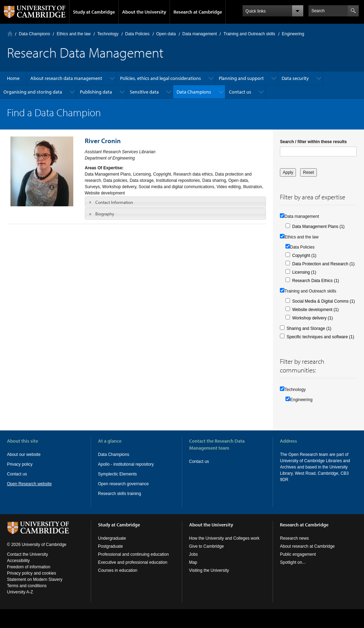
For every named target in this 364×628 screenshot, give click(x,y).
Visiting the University (209, 570)
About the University (144, 12)
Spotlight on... (293, 562)
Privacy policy (20, 464)
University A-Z (20, 592)
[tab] (176, 202)
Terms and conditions (27, 586)
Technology (108, 34)
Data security (295, 78)
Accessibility (18, 561)
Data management (200, 34)
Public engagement (298, 554)
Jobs (194, 554)
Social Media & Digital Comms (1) (323, 301)
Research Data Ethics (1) (315, 281)
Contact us (240, 92)
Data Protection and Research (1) (323, 264)
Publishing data (96, 92)
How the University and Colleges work (224, 538)
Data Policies (138, 34)
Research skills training (120, 494)
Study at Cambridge (94, 12)
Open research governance (123, 484)
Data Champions (34, 34)
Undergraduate (112, 538)
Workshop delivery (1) (312, 318)
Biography (105, 214)
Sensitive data (144, 92)
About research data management (66, 78)
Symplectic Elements (117, 474)
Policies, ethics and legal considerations (161, 78)
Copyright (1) (304, 256)
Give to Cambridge (207, 546)
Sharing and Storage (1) (309, 328)
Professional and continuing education (133, 554)
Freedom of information (29, 567)
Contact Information (114, 202)
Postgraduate (110, 546)
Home (10, 34)
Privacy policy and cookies (32, 573)
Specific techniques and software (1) (320, 337)
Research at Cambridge (198, 12)
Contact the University (27, 554)
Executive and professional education (133, 562)
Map (193, 562)
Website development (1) (315, 310)
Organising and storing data (33, 92)
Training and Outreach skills (249, 34)
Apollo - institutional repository (126, 464)
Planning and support (241, 78)
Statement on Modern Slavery (35, 579)
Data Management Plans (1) (318, 227)
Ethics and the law (73, 34)
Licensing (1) (304, 272)
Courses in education (118, 570)
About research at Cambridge (307, 546)
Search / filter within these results (313, 142)
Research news (294, 538)
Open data (166, 34)
